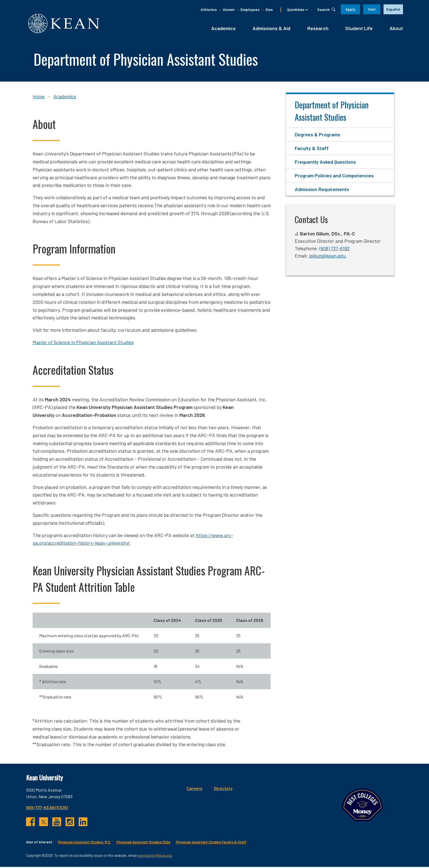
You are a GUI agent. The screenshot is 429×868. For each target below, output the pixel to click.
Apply (350, 9)
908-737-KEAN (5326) (47, 809)
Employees (250, 9)
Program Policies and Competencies (334, 177)
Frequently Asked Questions (325, 163)
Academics (223, 29)
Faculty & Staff (312, 149)
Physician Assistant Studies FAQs (143, 843)
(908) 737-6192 (334, 250)
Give (269, 9)
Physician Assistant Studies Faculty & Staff (211, 843)
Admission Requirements (322, 190)
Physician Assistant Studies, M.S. (84, 843)
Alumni (229, 9)
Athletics (209, 9)
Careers (160, 790)
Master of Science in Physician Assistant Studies (83, 343)
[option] (393, 9)
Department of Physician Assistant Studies (332, 112)
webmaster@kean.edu (155, 857)
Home (39, 98)
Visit (372, 9)
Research (318, 29)
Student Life (359, 29)
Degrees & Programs (318, 136)
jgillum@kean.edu (327, 257)
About (396, 29)
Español (393, 9)
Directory (189, 790)
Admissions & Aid (271, 29)
